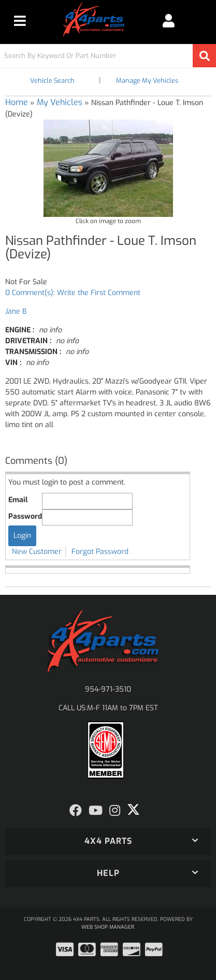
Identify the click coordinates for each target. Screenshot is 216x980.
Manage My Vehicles (147, 81)
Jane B (16, 311)
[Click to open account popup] (169, 21)
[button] (108, 56)
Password (25, 516)
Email (18, 500)
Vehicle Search (52, 81)
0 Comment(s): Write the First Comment (73, 293)
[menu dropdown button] (20, 21)
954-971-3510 (108, 689)
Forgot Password (100, 552)
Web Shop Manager (108, 927)
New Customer (37, 552)
